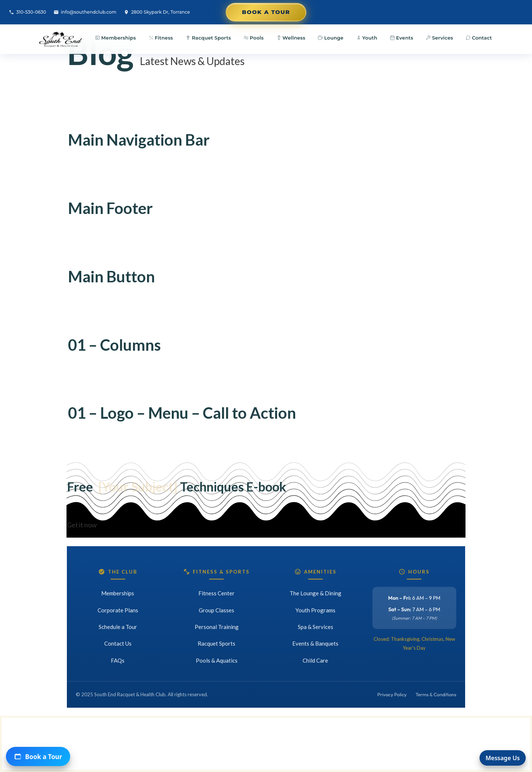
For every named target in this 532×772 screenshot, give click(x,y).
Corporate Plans (118, 610)
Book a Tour (266, 12)
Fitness (161, 38)
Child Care (315, 660)
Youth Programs (316, 610)
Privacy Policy (392, 694)
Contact (479, 38)
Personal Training (217, 627)
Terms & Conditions (436, 694)
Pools (254, 38)
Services (439, 38)
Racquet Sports (208, 38)
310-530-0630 (28, 12)
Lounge (330, 38)
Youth (367, 38)
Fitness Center (216, 593)
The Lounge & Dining (316, 593)
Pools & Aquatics (217, 660)
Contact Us (118, 643)
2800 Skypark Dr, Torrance (157, 12)
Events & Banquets (315, 643)
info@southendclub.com (85, 12)
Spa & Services (316, 627)
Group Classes (216, 610)
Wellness (291, 38)
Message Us (503, 758)
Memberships (115, 38)
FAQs (118, 660)
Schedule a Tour (118, 627)
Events (401, 38)
